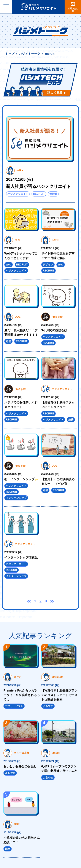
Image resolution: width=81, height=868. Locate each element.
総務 (8, 341)
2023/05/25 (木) (50, 474)
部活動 (53, 194)
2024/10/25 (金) (13, 248)
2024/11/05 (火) (20, 179)
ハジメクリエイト (18, 194)
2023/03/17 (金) (13, 552)
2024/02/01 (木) (13, 397)
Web (9, 265)
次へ (52, 601)
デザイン (48, 265)
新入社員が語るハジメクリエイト (38, 186)
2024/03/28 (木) (50, 325)
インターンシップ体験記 (21, 557)
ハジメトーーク (30, 54)
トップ (10, 54)
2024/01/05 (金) (50, 397)
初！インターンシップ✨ (21, 479)
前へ (29, 601)
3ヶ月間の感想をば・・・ (59, 330)
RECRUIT (39, 194)
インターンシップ (16, 498)
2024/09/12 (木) (50, 248)
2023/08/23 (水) (13, 474)
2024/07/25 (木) (13, 325)
